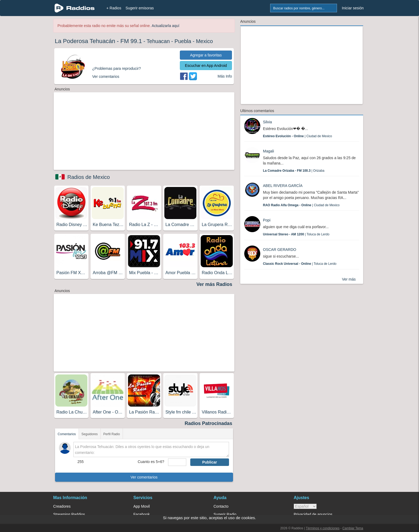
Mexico (204, 41)
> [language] (305, 506)
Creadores (62, 506)
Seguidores (90, 434)
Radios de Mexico (89, 177)
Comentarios (67, 434)
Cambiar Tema (353, 528)
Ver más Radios (214, 284)
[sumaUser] (177, 462)
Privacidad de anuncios (313, 514)
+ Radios (114, 8)
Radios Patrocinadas (208, 423)
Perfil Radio (112, 434)
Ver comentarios (144, 477)
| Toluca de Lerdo (296, 234)
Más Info (225, 76)
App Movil (141, 506)
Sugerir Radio (225, 514)
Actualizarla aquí (166, 26)
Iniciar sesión (353, 8)
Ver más (349, 279)
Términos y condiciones (323, 528)
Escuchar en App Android (206, 66)
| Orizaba (294, 171)
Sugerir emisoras (140, 8)
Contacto (221, 506)
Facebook (141, 514)
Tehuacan (158, 41)
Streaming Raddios (69, 514)
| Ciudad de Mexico (298, 136)
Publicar (210, 462)
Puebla (183, 41)
